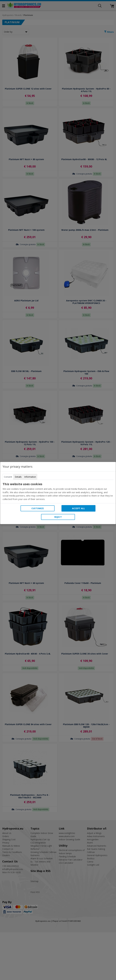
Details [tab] (18, 477)
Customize (38, 508)
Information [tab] (30, 477)
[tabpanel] (58, 492)
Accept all (78, 508)
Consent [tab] (8, 477)
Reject (58, 517)
